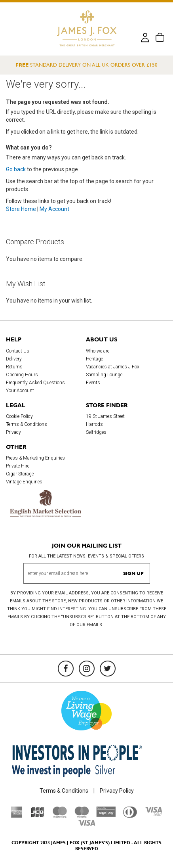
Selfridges (96, 432)
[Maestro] (82, 816)
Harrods (94, 424)
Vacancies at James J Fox (113, 367)
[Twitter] (108, 669)
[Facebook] (66, 669)
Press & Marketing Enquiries (35, 458)
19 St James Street (105, 416)
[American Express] (17, 816)
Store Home (21, 209)
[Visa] (87, 824)
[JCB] (38, 816)
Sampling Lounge (104, 375)
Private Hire (18, 466)
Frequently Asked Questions (35, 383)
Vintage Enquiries (24, 482)
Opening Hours (22, 375)
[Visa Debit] (153, 814)
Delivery (14, 359)
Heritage (94, 359)
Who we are (98, 351)
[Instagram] (87, 669)
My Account (54, 209)
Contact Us (18, 351)
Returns (14, 367)
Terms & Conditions (27, 424)
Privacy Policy (117, 791)
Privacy (13, 432)
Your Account (20, 391)
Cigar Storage (20, 474)
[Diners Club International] (130, 816)
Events (93, 383)
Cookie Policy (19, 416)
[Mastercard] (60, 816)
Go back (16, 169)
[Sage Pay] (106, 815)
